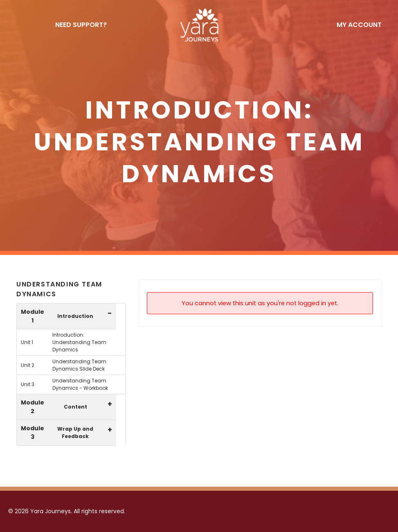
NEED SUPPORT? (81, 25)
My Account (359, 25)
